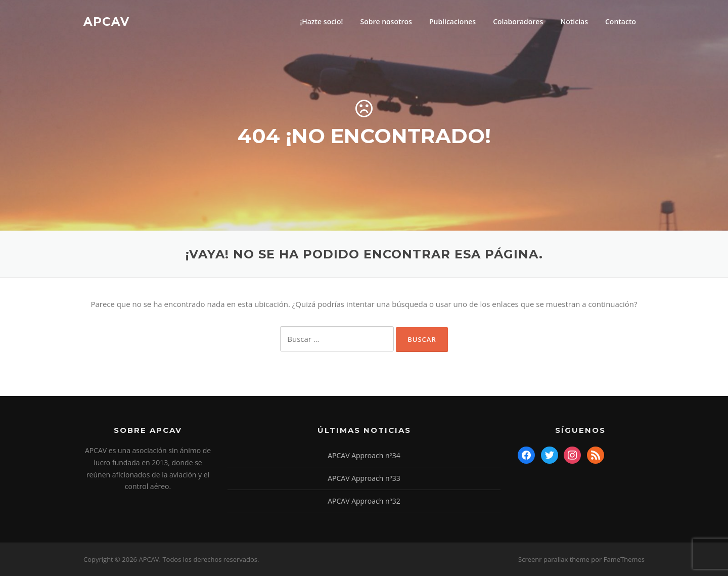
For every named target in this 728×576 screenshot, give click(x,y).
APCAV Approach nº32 (364, 501)
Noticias (574, 21)
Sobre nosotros (386, 21)
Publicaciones (452, 21)
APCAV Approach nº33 (364, 478)
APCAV (106, 21)
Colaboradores (518, 21)
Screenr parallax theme (554, 559)
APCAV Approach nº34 (364, 455)
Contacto (621, 21)
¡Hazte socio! (321, 21)
